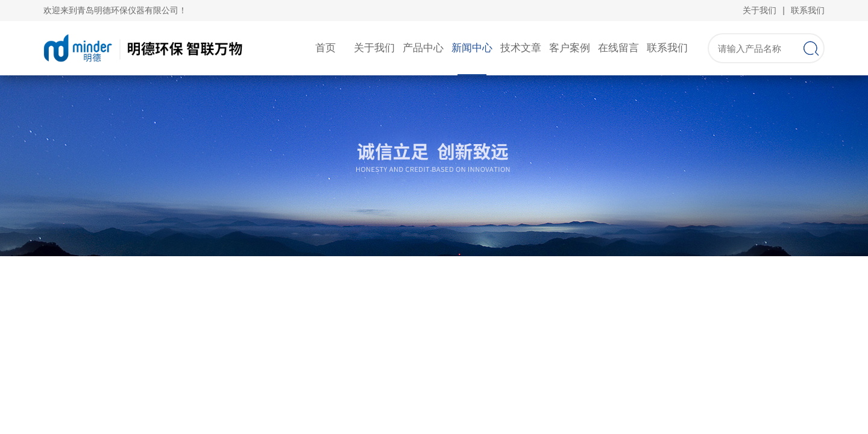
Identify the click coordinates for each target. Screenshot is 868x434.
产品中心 (423, 48)
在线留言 (618, 48)
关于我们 (759, 10)
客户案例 (570, 48)
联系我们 (808, 10)
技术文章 (521, 48)
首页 (325, 48)
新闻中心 (472, 48)
